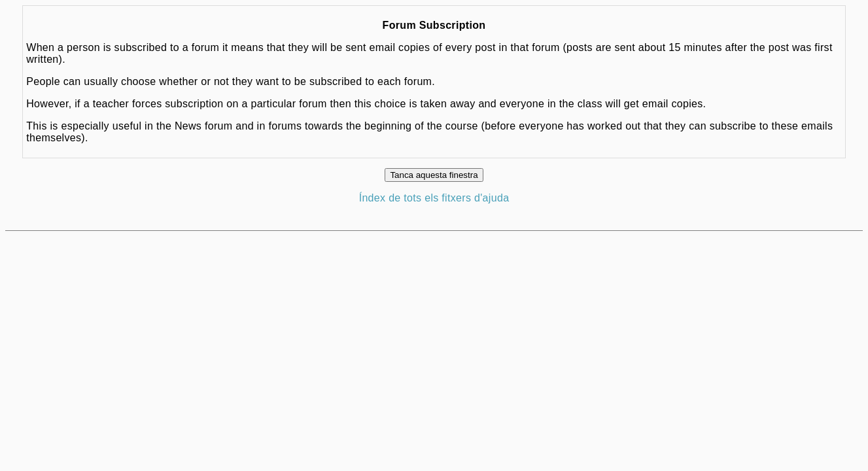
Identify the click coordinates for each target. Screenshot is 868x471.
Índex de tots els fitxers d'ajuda (434, 198)
